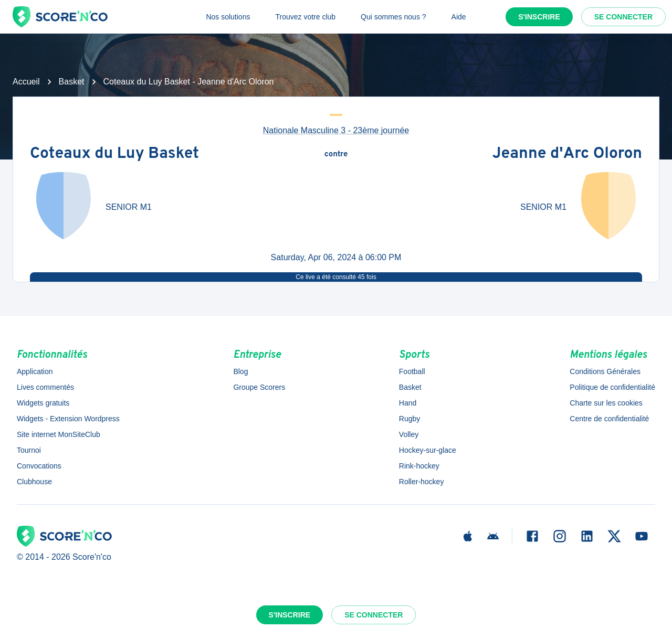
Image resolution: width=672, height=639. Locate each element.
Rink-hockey (419, 466)
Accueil (26, 82)
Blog (240, 371)
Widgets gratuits (43, 403)
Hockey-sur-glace (428, 450)
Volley (409, 434)
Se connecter (623, 17)
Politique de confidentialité (612, 387)
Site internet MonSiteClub (59, 434)
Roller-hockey (422, 482)
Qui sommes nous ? (393, 17)
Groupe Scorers (259, 387)
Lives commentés (45, 387)
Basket (72, 82)
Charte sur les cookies (606, 403)
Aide (459, 17)
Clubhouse (34, 482)
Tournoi (29, 450)
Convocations (39, 466)
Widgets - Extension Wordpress (68, 419)
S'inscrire (539, 17)
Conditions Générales (605, 371)
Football (412, 371)
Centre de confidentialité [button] (609, 419)
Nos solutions (228, 17)
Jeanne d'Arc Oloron (567, 155)
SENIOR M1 (129, 207)
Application (35, 371)
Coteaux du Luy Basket (114, 155)
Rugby (409, 419)
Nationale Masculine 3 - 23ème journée (336, 130)
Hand (408, 403)
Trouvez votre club (305, 17)
